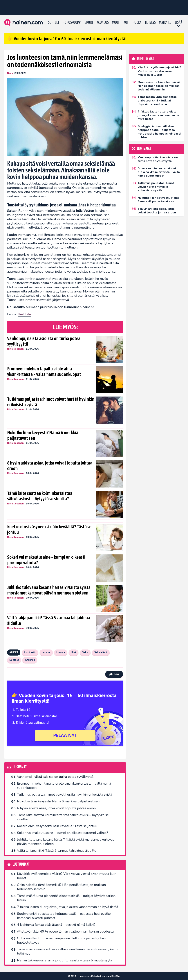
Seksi (85, 652)
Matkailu (165, 22)
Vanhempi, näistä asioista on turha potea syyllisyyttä (44, 341)
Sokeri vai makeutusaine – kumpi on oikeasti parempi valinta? (46, 560)
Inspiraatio (30, 652)
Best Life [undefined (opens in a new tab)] (24, 314)
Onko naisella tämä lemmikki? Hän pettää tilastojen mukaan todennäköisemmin (61, 887)
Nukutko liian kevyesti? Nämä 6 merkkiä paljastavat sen (43, 435)
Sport (89, 22)
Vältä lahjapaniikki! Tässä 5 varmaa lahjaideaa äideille (49, 620)
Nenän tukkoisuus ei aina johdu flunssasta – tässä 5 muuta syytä (65, 960)
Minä (74, 652)
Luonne (46, 652)
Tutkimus (30, 660)
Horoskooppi (72, 22)
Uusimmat (20, 767)
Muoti (116, 22)
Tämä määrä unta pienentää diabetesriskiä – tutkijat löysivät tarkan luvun (66, 898)
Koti (126, 22)
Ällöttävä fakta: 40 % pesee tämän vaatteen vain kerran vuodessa (65, 931)
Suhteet (54, 22)
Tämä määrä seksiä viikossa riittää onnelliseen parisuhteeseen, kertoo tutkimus (68, 951)
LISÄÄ (179, 22)
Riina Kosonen (15, 349)
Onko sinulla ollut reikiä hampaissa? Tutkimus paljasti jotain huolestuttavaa (61, 940)
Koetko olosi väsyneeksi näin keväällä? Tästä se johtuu (49, 529)
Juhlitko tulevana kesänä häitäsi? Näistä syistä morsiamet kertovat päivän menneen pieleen (49, 590)
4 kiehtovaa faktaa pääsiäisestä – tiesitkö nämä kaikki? (56, 925)
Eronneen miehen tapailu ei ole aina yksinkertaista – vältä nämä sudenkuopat (44, 372)
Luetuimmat (21, 864)
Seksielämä (101, 652)
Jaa (114, 674)
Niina (10, 73)
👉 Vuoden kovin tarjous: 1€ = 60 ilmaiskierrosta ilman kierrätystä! (67, 39)
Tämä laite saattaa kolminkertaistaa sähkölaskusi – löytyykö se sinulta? (40, 496)
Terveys (150, 22)
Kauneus (103, 22)
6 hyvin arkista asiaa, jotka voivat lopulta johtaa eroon (50, 466)
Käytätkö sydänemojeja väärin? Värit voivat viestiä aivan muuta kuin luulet (67, 876)
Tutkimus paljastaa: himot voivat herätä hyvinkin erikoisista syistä (51, 402)
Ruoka (137, 22)
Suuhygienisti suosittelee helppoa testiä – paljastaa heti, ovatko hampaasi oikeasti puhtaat (64, 916)
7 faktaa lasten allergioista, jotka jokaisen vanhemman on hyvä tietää (68, 907)
